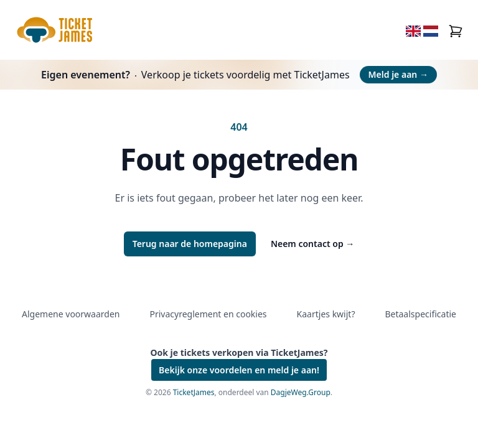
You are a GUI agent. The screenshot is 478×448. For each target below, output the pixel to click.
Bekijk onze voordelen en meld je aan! (239, 370)
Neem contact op (312, 244)
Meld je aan (398, 74)
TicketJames (194, 392)
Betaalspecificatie (420, 314)
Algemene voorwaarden (71, 314)
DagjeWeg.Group (301, 392)
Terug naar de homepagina (190, 244)
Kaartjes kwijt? (326, 314)
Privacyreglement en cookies (208, 314)
